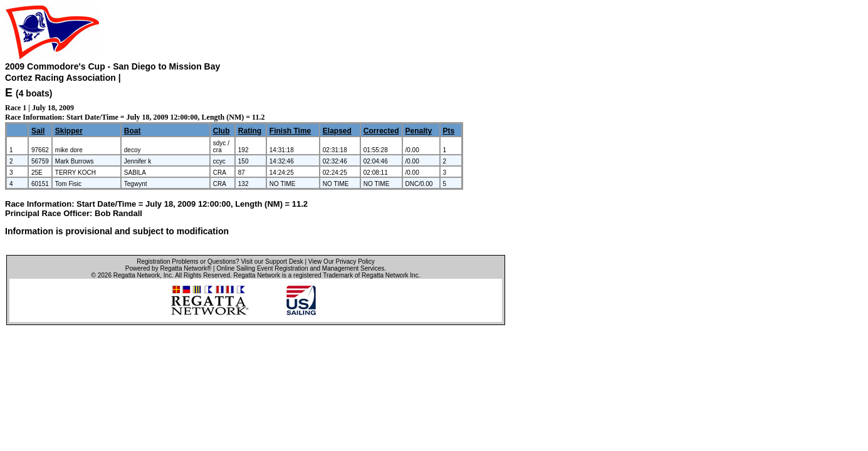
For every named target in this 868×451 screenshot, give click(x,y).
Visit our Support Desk (272, 262)
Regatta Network (137, 275)
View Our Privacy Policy (342, 262)
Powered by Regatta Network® (168, 268)
